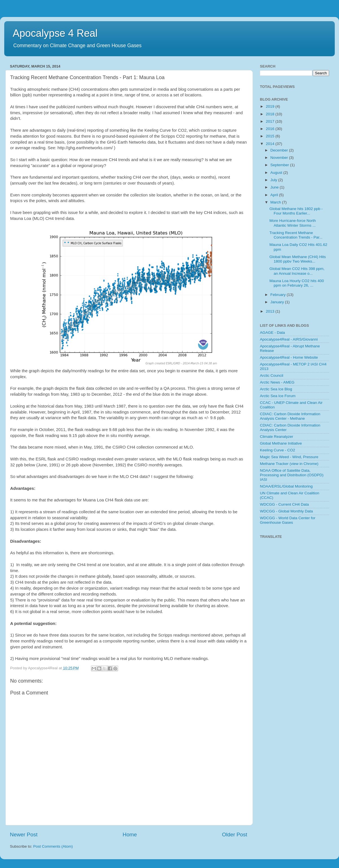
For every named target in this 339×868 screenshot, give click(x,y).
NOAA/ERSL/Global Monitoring (286, 486)
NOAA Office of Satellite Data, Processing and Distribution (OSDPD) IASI (292, 475)
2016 (271, 129)
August (277, 173)
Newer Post (24, 835)
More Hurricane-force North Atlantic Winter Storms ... (293, 223)
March (276, 202)
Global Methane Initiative (281, 443)
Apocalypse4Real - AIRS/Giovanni (289, 339)
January (278, 302)
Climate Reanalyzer (277, 437)
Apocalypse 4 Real (55, 33)
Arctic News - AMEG (277, 382)
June (275, 187)
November (280, 158)
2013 (271, 311)
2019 (271, 106)
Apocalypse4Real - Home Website (289, 357)
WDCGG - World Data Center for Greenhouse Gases (288, 520)
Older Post (235, 835)
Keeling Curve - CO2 (278, 450)
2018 (271, 114)
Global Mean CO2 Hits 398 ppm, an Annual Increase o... (297, 271)
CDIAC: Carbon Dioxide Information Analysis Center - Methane (290, 416)
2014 (271, 144)
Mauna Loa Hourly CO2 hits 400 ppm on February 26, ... (297, 283)
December (280, 150)
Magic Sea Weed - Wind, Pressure (289, 457)
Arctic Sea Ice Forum (278, 396)
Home (130, 835)
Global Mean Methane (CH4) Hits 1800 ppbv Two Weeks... (298, 259)
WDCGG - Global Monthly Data (286, 511)
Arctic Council (272, 375)
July (274, 180)
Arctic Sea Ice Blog (276, 389)
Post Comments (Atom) (53, 846)
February (279, 295)
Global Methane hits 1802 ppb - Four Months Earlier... (296, 211)
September (280, 165)
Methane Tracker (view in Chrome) (289, 464)
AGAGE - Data (272, 333)
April (275, 195)
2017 (271, 121)
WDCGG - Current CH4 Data (284, 504)
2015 (271, 136)
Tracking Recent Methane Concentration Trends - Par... (296, 235)
